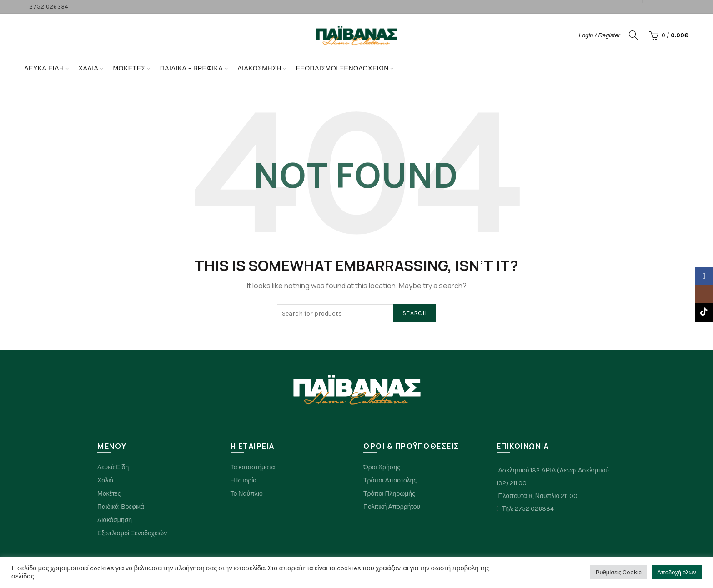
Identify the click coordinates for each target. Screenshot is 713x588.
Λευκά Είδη (44, 68)
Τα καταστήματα (253, 467)
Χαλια (89, 68)
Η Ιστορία (244, 480)
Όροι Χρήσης (382, 467)
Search (414, 313)
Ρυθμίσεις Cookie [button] (619, 572)
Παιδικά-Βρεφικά (121, 507)
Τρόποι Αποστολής (390, 480)
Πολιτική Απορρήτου (392, 507)
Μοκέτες (109, 494)
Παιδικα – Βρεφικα (192, 68)
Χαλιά (105, 480)
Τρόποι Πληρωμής (389, 494)
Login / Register (600, 35)
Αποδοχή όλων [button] (677, 572)
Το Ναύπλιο (247, 494)
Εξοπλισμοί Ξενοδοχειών (132, 533)
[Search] (633, 35)
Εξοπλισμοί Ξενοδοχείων (342, 68)
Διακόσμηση (259, 68)
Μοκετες (129, 68)
